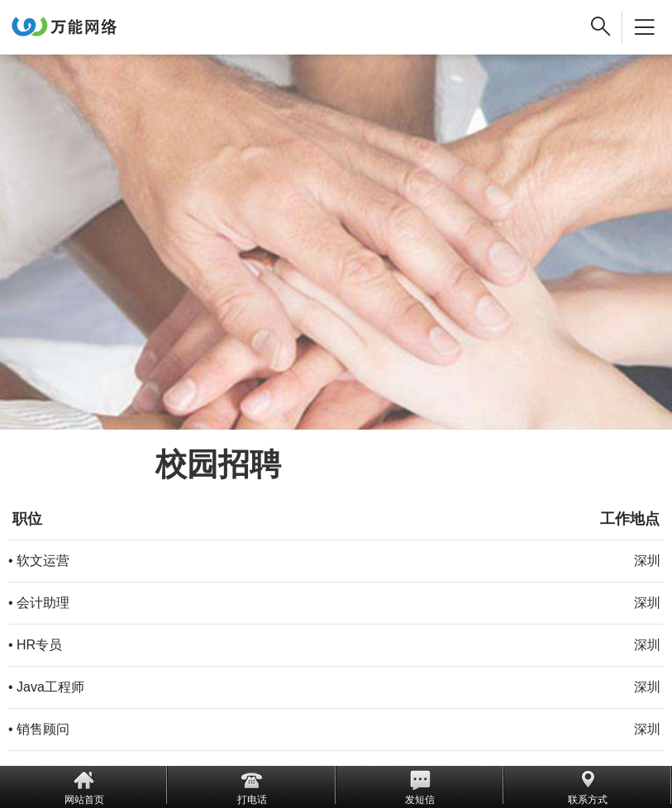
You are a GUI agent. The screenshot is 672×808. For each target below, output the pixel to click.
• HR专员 (35, 645)
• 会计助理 (39, 603)
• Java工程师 (46, 687)
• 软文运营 (39, 561)
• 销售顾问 (39, 729)
